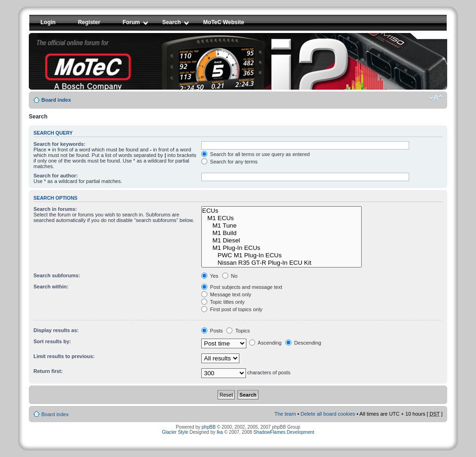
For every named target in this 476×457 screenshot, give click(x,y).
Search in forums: (55, 209)
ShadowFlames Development (284, 432)
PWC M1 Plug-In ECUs (281, 255)
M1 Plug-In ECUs (281, 248)
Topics (238, 331)
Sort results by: (52, 341)
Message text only (226, 294)
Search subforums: (57, 275)
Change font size (436, 98)
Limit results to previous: (64, 356)
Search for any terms (229, 162)
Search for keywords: (59, 144)
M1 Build (281, 233)
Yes (210, 276)
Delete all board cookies (328, 414)
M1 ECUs (281, 218)
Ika (220, 432)
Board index (56, 100)
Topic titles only (223, 302)
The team (285, 414)
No (230, 276)
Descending (303, 343)
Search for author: (56, 176)
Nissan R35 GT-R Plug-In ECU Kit (281, 263)
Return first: (48, 371)
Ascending (265, 343)
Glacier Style (175, 432)
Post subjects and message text (242, 287)
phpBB (209, 427)
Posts (212, 331)
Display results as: (56, 330)
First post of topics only (232, 309)
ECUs (281, 211)
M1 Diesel (281, 241)
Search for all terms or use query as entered (256, 154)
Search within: (51, 287)
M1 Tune (281, 226)
